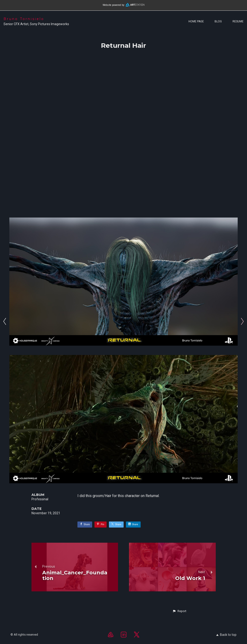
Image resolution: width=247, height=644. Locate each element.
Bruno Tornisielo (24, 19)
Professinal (40, 499)
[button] (179, 611)
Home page (196, 21)
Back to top (226, 635)
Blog (218, 21)
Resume (238, 21)
